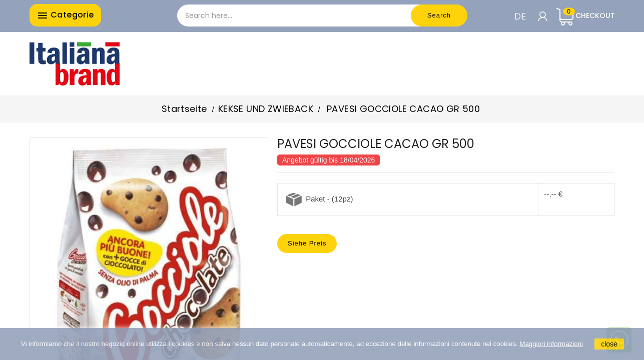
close (609, 344)
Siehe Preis (307, 243)
